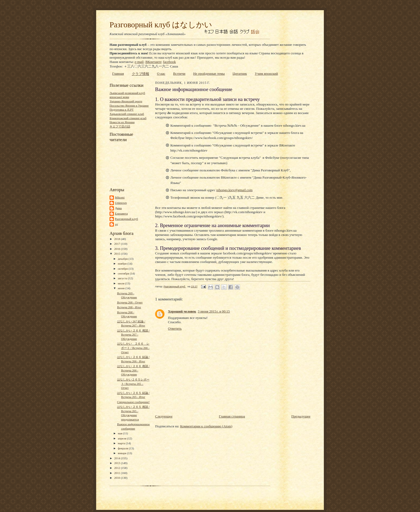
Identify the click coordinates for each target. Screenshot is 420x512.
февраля (123, 448)
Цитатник (240, 74)
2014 (117, 458)
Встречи (179, 74)
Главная (118, 74)
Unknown (121, 203)
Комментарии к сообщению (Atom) (206, 426)
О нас (161, 74)
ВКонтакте (153, 62)
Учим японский (266, 74)
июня (122, 288)
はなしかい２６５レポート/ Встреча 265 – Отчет (133, 384)
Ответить (175, 328)
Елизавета (121, 213)
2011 (117, 473)
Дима (118, 208)
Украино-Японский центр (126, 101)
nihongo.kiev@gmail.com (234, 190)
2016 (117, 249)
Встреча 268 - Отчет (130, 302)
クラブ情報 (140, 74)
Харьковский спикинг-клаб (127, 114)
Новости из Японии (122, 122)
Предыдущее (301, 416)
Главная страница (232, 416)
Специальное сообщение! (133, 402)
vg (116, 224)
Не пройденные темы (209, 74)
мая (121, 433)
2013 (117, 463)
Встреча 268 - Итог (129, 307)
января (123, 453)
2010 (117, 478)
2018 (117, 239)
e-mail (139, 62)
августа (123, 278)
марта (122, 443)
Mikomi (120, 197)
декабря (123, 259)
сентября (124, 273)
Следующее (164, 416)
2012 (117, 468)
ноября (123, 263)
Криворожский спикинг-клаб (128, 118)
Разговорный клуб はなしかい (161, 25)
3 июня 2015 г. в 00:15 (214, 311)
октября (123, 269)
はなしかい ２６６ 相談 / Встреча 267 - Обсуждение (133, 335)
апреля (123, 438)
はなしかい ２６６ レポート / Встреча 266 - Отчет (133, 348)
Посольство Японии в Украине (129, 106)
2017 (117, 244)
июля (122, 283)
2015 (117, 254)
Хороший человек (182, 311)
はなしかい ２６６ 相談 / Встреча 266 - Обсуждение (133, 370)
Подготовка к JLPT (122, 110)
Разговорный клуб (126, 219)
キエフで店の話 (120, 126)
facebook (170, 62)
